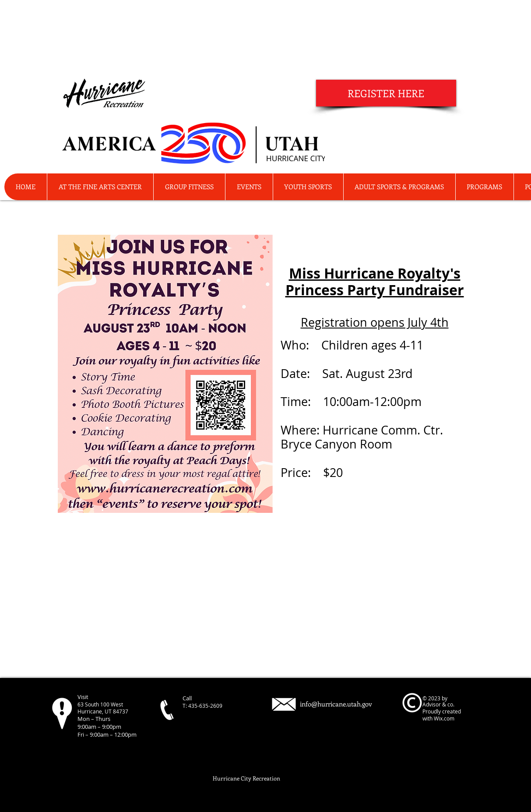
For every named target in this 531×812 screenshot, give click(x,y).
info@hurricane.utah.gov (336, 704)
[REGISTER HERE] (386, 93)
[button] (484, 187)
